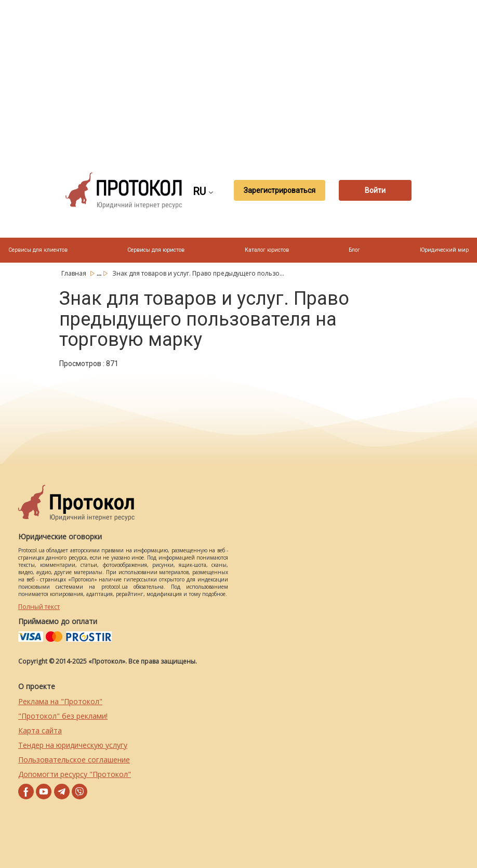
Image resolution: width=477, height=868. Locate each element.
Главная (75, 273)
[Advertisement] (264, 78)
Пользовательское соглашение (74, 760)
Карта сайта (40, 730)
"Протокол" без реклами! (63, 716)
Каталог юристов (267, 250)
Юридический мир (444, 250)
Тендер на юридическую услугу (73, 745)
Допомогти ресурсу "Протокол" (75, 774)
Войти (375, 190)
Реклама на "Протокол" (60, 701)
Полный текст (39, 607)
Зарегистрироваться (280, 190)
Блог (354, 250)
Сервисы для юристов (156, 250)
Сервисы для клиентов (38, 250)
